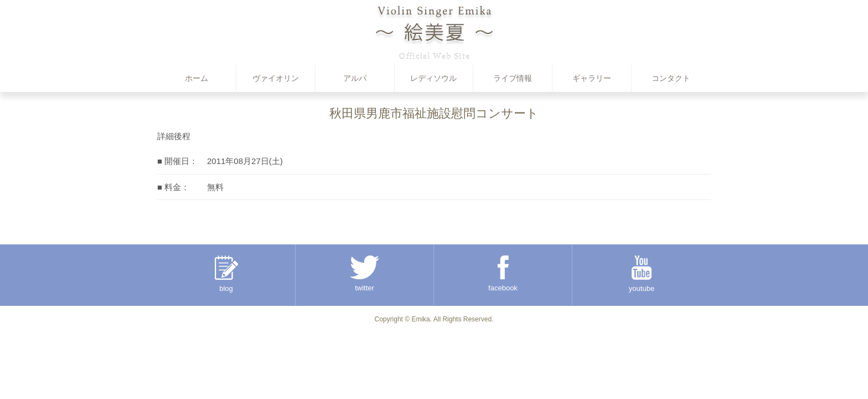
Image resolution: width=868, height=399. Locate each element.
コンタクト (671, 78)
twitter (365, 274)
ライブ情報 (513, 78)
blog (226, 274)
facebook (503, 274)
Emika (420, 319)
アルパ (355, 78)
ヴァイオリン (276, 78)
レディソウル (433, 78)
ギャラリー (592, 78)
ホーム (197, 78)
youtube (642, 274)
